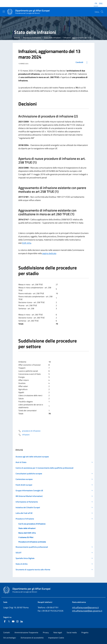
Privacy (46, 632)
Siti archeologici (10, 638)
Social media (72, 632)
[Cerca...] (102, 12)
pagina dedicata (49, 253)
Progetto (85, 632)
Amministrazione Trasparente (26, 632)
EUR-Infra (27, 243)
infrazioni (24, 435)
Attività (17, 38)
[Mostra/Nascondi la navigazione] (4, 12)
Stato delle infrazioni (52, 38)
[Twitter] (9, 622)
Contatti (7, 632)
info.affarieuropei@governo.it (85, 607)
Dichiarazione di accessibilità (32, 638)
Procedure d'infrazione (32, 38)
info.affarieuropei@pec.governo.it (87, 611)
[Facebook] (5, 622)
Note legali (58, 632)
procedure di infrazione (29, 431)
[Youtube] (13, 622)
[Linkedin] (22, 622)
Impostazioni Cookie (56, 638)
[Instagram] (17, 622)
